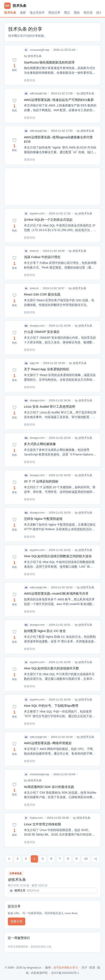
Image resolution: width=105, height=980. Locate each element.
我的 (77, 13)
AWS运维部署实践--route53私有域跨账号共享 (56, 593)
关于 (84, 968)
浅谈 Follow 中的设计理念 (42, 257)
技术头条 (10, 13)
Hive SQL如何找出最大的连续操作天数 (51, 668)
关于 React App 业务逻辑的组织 (47, 369)
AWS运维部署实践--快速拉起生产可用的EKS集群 (59, 100)
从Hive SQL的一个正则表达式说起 (48, 220)
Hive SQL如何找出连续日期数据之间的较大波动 (58, 556)
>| (95, 859)
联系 (92, 968)
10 (86, 859)
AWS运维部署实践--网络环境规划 (48, 743)
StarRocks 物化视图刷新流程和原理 (49, 62)
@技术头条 (34, 56)
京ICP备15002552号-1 (65, 973)
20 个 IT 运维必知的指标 (41, 481)
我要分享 (17, 921)
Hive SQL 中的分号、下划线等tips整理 (51, 706)
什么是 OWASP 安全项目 (42, 332)
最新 (23, 13)
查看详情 (29, 80)
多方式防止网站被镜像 (40, 444)
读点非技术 (37, 13)
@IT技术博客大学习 (66, 968)
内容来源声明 (39, 973)
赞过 (67, 13)
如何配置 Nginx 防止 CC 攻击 (45, 631)
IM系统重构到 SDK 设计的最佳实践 (49, 787)
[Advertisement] (52, 187)
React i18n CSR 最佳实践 (42, 294)
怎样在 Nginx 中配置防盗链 (43, 519)
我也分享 (54, 13)
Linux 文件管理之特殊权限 (43, 824)
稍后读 (88, 13)
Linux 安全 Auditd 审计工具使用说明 (50, 407)
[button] (14, 65)
